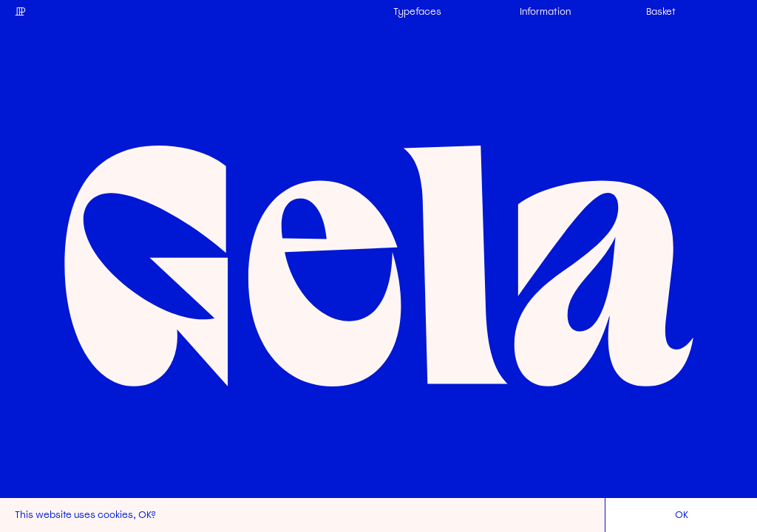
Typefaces (417, 11)
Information (545, 11)
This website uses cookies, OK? (85, 515)
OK (682, 515)
